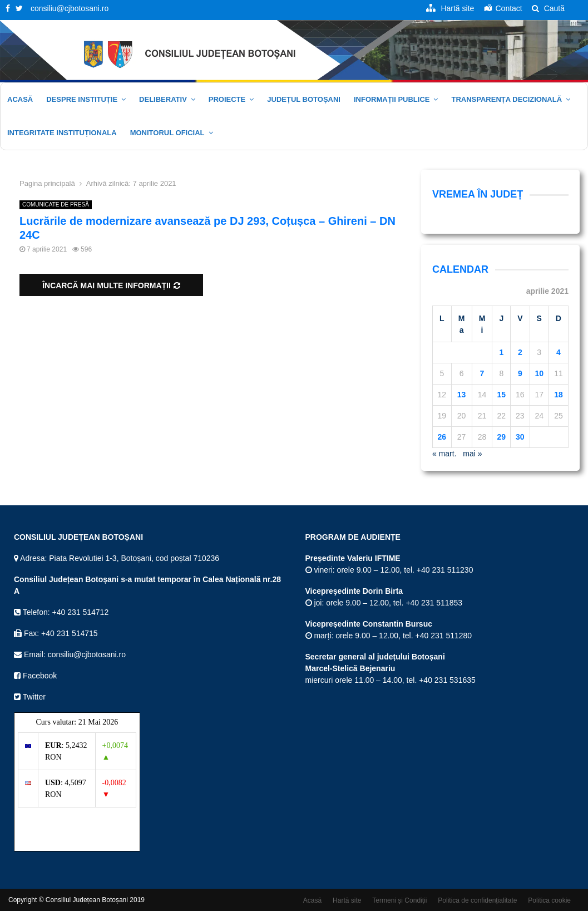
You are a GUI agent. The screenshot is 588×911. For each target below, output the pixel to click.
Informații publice (392, 99)
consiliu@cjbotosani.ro (70, 8)
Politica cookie (549, 900)
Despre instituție (82, 99)
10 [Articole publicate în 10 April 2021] (539, 373)
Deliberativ (163, 99)
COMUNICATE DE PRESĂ (56, 205)
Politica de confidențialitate (477, 900)
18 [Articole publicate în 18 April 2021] (559, 395)
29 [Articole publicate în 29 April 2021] (501, 437)
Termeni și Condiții (399, 900)
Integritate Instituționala (62, 133)
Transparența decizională (507, 99)
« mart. (444, 454)
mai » (472, 454)
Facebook (35, 676)
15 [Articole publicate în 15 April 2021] (501, 395)
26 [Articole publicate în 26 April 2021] (442, 437)
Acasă (20, 99)
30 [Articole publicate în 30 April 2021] (520, 437)
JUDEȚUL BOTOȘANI (304, 99)
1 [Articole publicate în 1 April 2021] (501, 352)
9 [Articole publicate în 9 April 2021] (520, 373)
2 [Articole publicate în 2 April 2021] (520, 352)
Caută (548, 8)
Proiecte (227, 99)
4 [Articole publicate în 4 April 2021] (559, 352)
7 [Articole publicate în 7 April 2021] (482, 373)
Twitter (30, 697)
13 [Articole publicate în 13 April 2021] (462, 395)
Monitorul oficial (167, 133)
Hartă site (347, 900)
